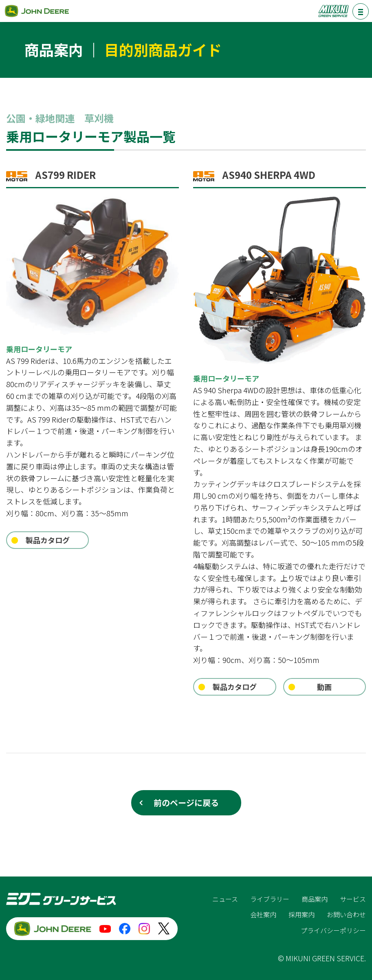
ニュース (225, 899)
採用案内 (302, 914)
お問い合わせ (346, 914)
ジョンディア (37, 11)
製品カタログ (48, 540)
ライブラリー (270, 899)
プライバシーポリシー (333, 930)
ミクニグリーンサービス (333, 11)
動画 (324, 687)
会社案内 (263, 914)
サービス (353, 899)
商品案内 (315, 899)
